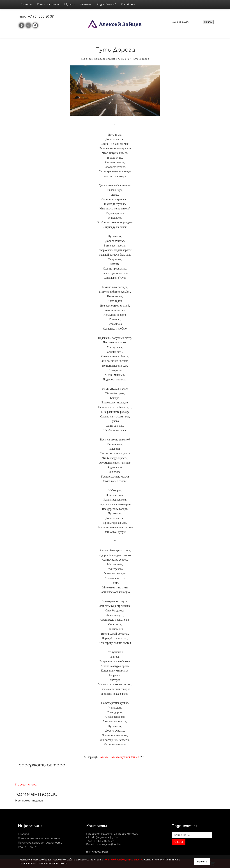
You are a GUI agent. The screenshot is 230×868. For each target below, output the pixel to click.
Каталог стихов (48, 4)
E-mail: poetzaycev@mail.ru (104, 845)
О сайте (127, 4)
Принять (202, 862)
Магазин (86, 4)
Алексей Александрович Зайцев (119, 757)
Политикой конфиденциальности (123, 860)
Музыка (69, 4)
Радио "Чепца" (106, 4)
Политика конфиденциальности (40, 843)
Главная (26, 4)
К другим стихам (27, 785)
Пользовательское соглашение (39, 838)
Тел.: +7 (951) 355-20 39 (100, 841)
